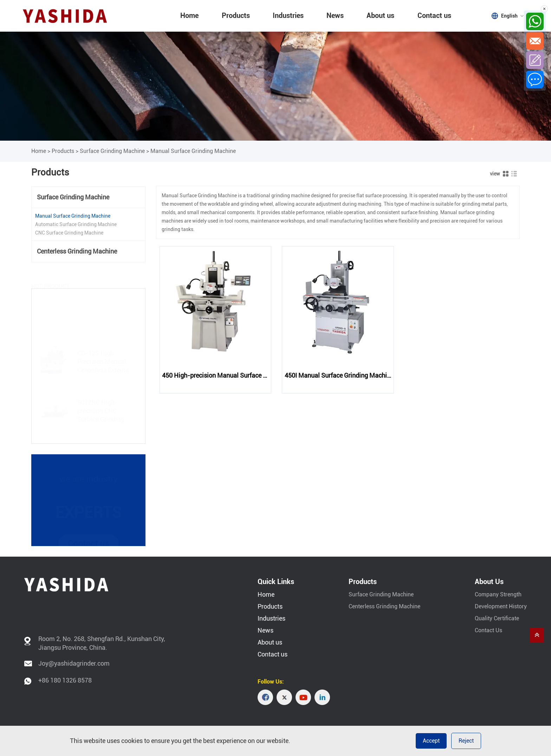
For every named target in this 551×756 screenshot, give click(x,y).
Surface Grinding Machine (112, 151)
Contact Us (488, 630)
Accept (431, 741)
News (335, 15)
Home (189, 15)
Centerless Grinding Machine (77, 251)
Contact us (434, 15)
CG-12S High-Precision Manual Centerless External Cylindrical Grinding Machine (105, 347)
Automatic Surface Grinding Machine (76, 224)
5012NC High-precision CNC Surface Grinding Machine (101, 396)
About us (380, 15)
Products (236, 15)
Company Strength (498, 594)
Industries (288, 15)
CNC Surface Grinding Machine (69, 233)
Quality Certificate (497, 618)
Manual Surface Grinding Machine (193, 151)
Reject (466, 741)
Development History (501, 606)
